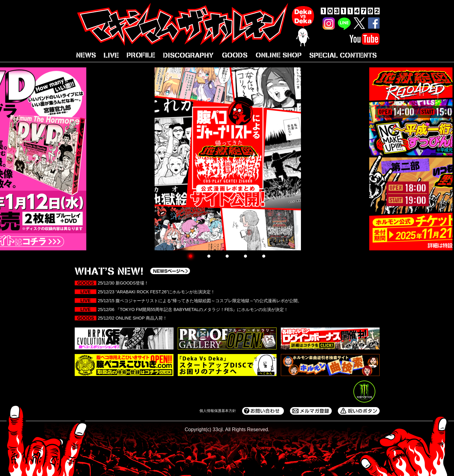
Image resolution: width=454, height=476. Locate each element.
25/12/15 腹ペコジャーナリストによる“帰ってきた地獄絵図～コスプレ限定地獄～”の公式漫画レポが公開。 (200, 301)
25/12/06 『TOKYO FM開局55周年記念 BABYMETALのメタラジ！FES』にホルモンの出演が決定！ (193, 310)
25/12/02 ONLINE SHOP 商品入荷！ (133, 318)
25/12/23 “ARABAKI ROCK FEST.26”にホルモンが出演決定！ (156, 292)
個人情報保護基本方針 (218, 411)
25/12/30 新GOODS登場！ (124, 283)
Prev (8, 156)
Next (446, 156)
